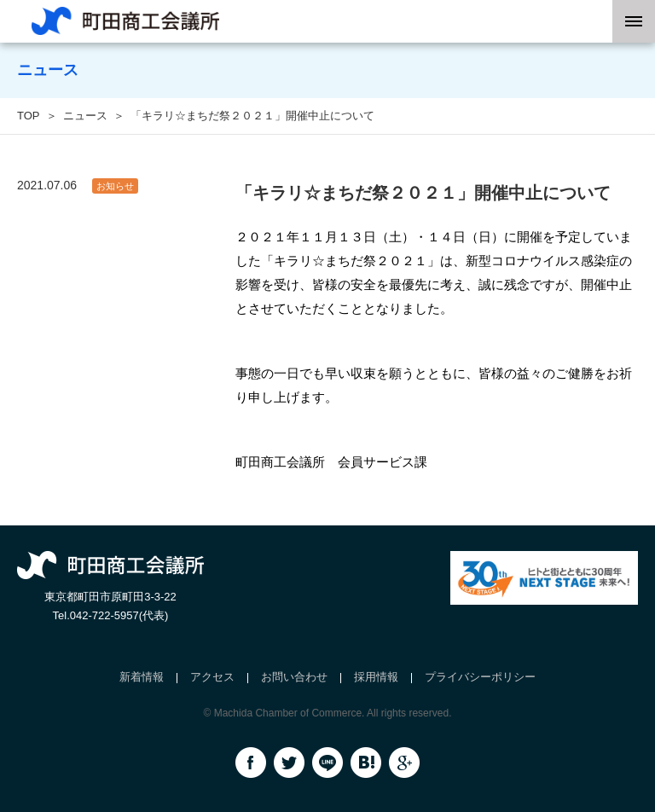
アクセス (212, 677)
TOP (29, 116)
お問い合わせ (294, 677)
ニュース (85, 116)
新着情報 (142, 677)
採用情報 (376, 677)
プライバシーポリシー (480, 677)
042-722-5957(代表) (119, 615)
